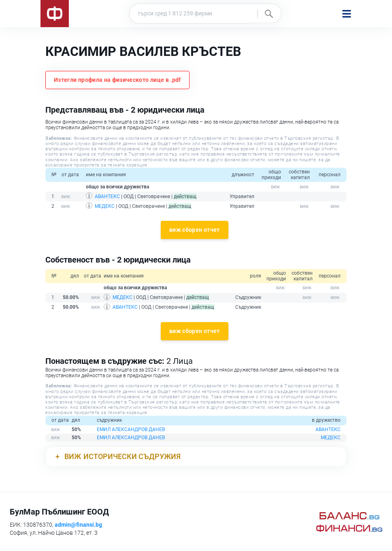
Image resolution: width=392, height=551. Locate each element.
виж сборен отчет (195, 230)
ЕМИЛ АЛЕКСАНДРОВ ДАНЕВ (131, 429)
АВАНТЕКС (107, 196)
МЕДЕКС (105, 206)
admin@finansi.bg (78, 525)
